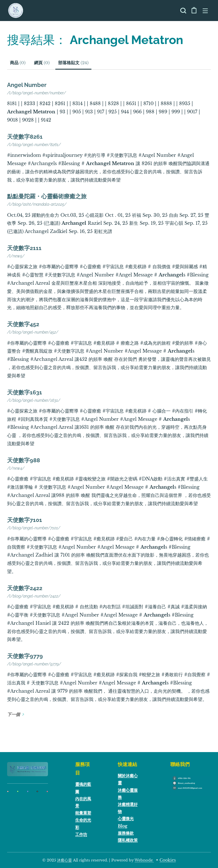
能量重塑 (83, 813)
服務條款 (126, 833)
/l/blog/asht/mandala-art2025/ (37, 204)
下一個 (13, 714)
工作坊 (81, 834)
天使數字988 (24, 460)
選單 (205, 11)
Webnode (144, 860)
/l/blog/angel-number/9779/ (34, 664)
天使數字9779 (25, 656)
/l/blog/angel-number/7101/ (34, 528)
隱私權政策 (128, 840)
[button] (183, 11)
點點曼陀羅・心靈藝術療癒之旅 (47, 196)
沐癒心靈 (64, 860)
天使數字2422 (25, 588)
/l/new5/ (16, 256)
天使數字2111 (24, 248)
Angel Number (27, 85)
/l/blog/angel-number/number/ (36, 93)
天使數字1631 (25, 392)
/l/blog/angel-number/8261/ (34, 145)
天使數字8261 (25, 137)
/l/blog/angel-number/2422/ (34, 596)
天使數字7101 (25, 520)
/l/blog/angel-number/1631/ (34, 400)
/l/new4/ (16, 468)
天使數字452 (23, 324)
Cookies (168, 860)
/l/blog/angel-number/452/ (33, 332)
